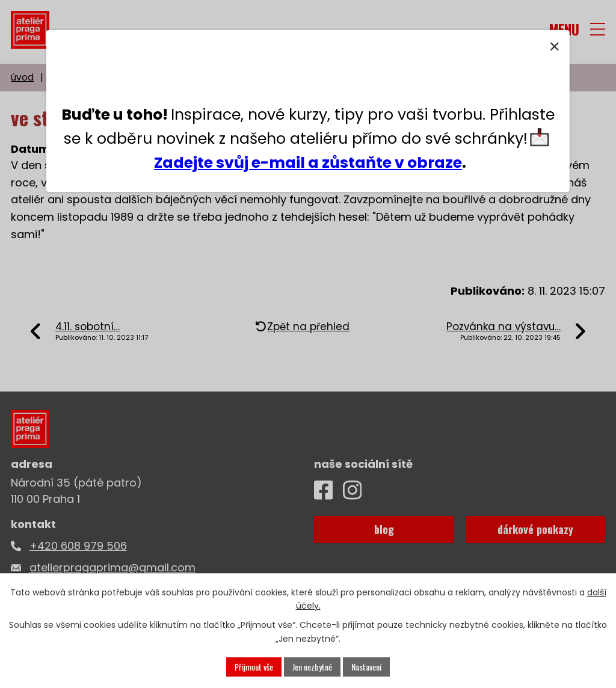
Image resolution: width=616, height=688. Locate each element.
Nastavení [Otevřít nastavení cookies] (366, 667)
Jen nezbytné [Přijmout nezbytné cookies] (312, 667)
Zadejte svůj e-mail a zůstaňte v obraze (308, 163)
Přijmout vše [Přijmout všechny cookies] (254, 667)
